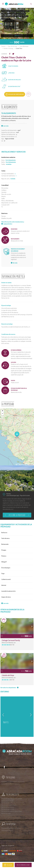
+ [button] (2, 411)
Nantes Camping (8, 48)
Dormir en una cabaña (8, 809)
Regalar (9, 865)
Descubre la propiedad (17, 515)
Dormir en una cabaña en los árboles (12, 799)
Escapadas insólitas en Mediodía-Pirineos (13, 782)
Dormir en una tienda (7, 801)
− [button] (2, 414)
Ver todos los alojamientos (8, 688)
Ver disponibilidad (23, 865)
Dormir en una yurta (7, 803)
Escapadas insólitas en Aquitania (10, 784)
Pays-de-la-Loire (13, 46)
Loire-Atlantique (24, 46)
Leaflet (18, 465)
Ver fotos (17, 36)
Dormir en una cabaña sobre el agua (12, 811)
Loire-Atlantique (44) (13, 495)
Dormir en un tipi (6, 813)
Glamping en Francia (7, 830)
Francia (3, 46)
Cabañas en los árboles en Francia (11, 828)
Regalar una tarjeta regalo (16, 94)
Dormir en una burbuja (8, 807)
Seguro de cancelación (8, 845)
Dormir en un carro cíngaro (9, 805)
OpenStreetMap (25, 465)
